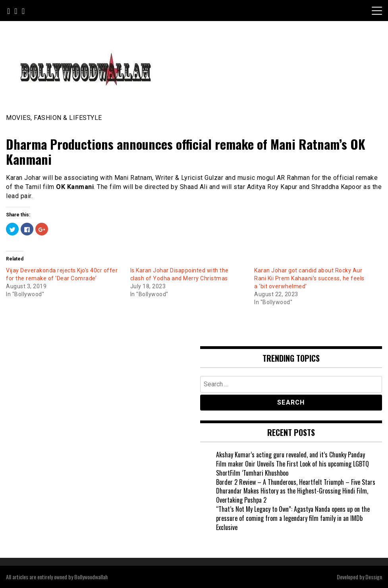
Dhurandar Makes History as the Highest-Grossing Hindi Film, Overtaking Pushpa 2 (292, 495)
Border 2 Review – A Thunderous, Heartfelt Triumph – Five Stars (296, 482)
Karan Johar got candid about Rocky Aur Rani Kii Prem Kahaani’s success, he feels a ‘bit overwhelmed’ (309, 278)
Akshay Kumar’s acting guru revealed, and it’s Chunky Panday (291, 455)
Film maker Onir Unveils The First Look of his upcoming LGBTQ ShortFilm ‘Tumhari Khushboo (292, 468)
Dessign (374, 577)
